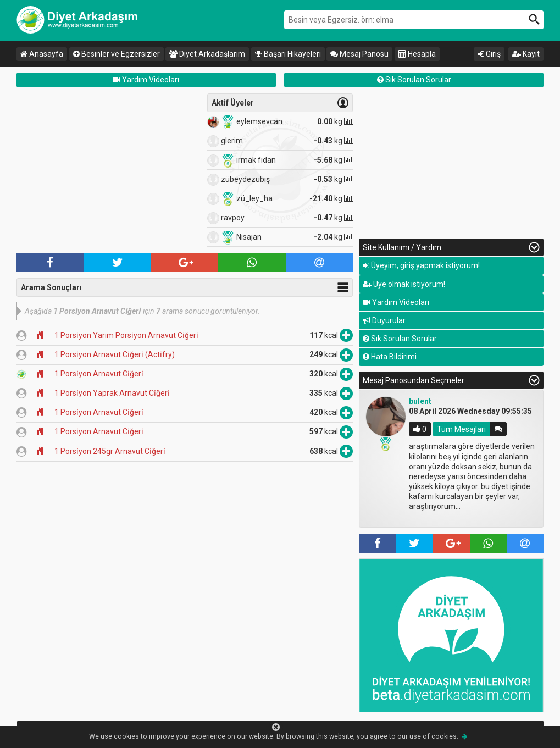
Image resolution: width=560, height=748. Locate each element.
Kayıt (526, 54)
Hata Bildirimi (390, 357)
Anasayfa (42, 54)
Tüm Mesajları (461, 429)
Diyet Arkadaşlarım (207, 54)
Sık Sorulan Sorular (414, 80)
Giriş (489, 54)
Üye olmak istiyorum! (404, 284)
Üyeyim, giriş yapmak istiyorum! (421, 265)
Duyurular (384, 320)
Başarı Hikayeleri (288, 54)
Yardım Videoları (146, 80)
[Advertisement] (109, 170)
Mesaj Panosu (359, 54)
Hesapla (417, 54)
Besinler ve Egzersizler (117, 54)
